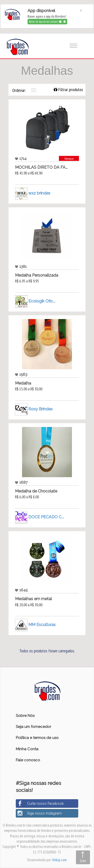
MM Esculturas (42, 625)
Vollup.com (59, 860)
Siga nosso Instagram (39, 813)
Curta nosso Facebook (40, 803)
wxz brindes (39, 193)
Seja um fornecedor (33, 727)
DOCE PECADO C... (46, 517)
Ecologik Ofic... (42, 301)
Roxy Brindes (40, 409)
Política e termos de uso (37, 738)
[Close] (81, 11)
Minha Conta (27, 749)
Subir (83, 861)
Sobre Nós (25, 716)
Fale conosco (28, 760)
